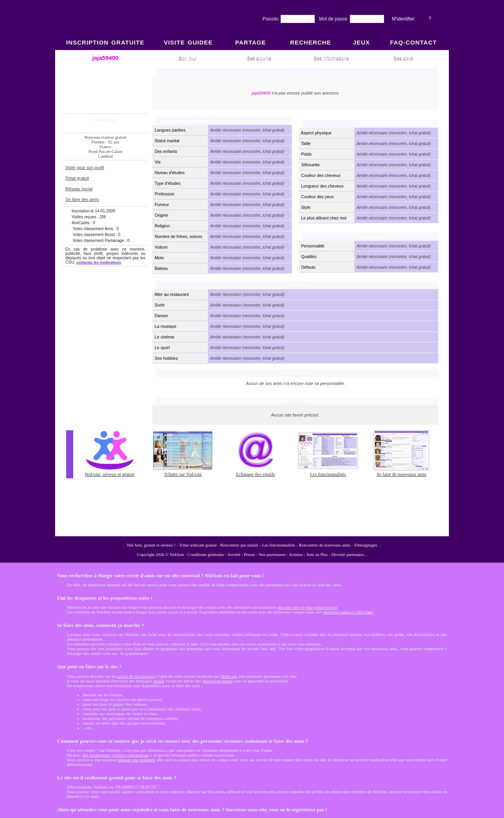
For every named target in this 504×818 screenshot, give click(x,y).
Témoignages (366, 545)
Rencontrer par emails (239, 545)
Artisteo (296, 554)
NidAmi (177, 554)
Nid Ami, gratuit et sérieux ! (151, 545)
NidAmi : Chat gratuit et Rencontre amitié (252, 293)
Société (234, 554)
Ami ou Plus (317, 554)
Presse (250, 554)
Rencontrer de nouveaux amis (325, 545)
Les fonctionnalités (279, 545)
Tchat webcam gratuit (198, 545)
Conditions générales (206, 554)
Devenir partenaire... (349, 554)
